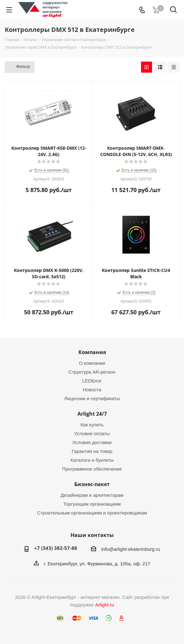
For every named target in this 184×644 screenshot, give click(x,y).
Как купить (92, 425)
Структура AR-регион (92, 372)
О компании (92, 363)
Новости (92, 390)
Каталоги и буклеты (92, 460)
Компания (92, 352)
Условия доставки (92, 442)
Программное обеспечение (92, 469)
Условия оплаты (92, 433)
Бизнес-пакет (92, 484)
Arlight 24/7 (92, 414)
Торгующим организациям (92, 504)
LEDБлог (92, 381)
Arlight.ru (105, 605)
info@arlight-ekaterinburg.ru (131, 549)
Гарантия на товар (92, 451)
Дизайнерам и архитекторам (92, 495)
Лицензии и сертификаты (92, 398)
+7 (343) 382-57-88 (56, 548)
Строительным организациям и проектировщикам (92, 513)
